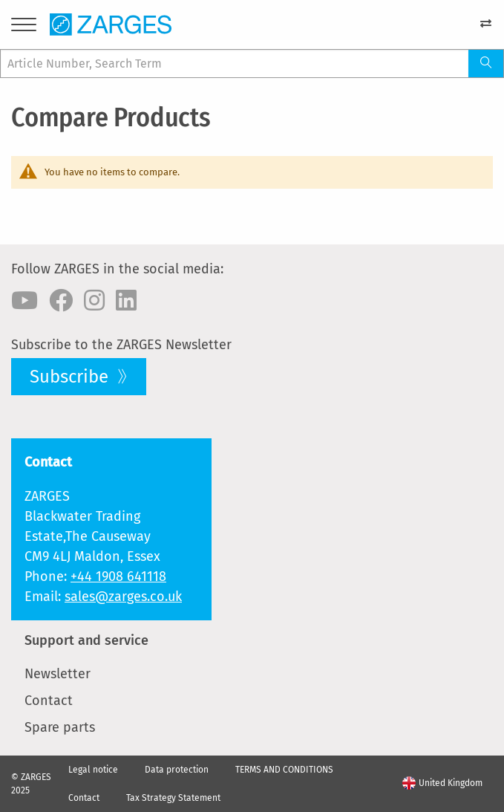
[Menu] (24, 27)
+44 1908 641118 (118, 576)
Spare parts (60, 727)
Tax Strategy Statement (173, 798)
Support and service (86, 640)
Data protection (177, 770)
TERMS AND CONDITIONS (284, 770)
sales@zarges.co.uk (123, 597)
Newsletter (58, 674)
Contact (49, 701)
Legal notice (93, 770)
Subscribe (71, 377)
